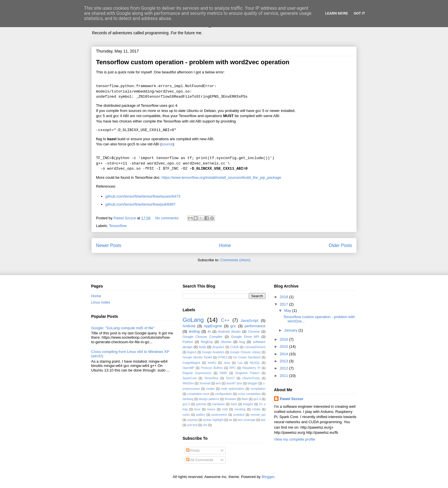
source (167, 144)
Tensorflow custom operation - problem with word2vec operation (193, 62)
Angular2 (219, 347)
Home (225, 245)
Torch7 (230, 378)
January (291, 330)
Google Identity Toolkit (197, 357)
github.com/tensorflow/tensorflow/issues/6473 (143, 196)
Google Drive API (245, 337)
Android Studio (229, 331)
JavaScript (250, 321)
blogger (253, 383)
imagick (248, 404)
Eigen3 (192, 352)
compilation (258, 389)
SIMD (223, 373)
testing (194, 331)
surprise (192, 420)
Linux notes (101, 302)
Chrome (254, 331)
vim (205, 425)
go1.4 (257, 399)
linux (197, 409)
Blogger (268, 477)
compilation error (198, 394)
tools (202, 347)
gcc (233, 326)
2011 (284, 376)
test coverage (247, 420)
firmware (231, 399)
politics (201, 415)
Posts (193, 450)
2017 (284, 304)
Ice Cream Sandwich (247, 357)
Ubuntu (226, 342)
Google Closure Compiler (203, 337)
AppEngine (213, 326)
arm (218, 383)
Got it (359, 13)
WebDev (188, 383)
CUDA (234, 347)
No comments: (168, 218)
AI (209, 331)
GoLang (193, 320)
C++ (225, 320)
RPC (233, 368)
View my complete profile (295, 439)
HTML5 (223, 357)
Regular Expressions (197, 373)
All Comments (200, 460)
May (288, 311)
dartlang (188, 399)
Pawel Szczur (291, 399)
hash (234, 404)
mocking (240, 409)
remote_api (258, 415)
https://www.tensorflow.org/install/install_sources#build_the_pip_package (221, 177)
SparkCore (190, 378)
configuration (224, 394)
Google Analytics (213, 352)
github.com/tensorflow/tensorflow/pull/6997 (141, 204)
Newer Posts (109, 245)
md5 (225, 409)
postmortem (219, 415)
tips (263, 420)
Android (189, 326)
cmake (210, 389)
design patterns (209, 399)
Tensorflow (118, 226)
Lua (240, 363)
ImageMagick (191, 363)
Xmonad (205, 383)
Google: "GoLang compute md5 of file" (123, 328)
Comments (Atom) (235, 260)
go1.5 (186, 404)
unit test (192, 425)
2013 (284, 361)
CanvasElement (255, 347)
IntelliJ (212, 363)
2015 (284, 347)
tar (231, 420)
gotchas (201, 404)
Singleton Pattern (247, 373)
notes (186, 415)
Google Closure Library (245, 352)
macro (211, 409)
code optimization (233, 389)
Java (227, 363)
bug (242, 342)
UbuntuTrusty (251, 378)
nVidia (256, 409)
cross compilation (249, 394)
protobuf (239, 415)
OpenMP (188, 368)
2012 (284, 368)
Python (188, 342)
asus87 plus (234, 383)
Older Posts (340, 245)
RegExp (207, 342)
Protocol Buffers (212, 368)
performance (255, 326)
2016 (284, 339)
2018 (284, 297)
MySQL (255, 363)
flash (245, 399)
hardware (218, 404)
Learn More (337, 13)
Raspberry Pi (251, 368)
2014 (284, 354)
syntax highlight (213, 420)
